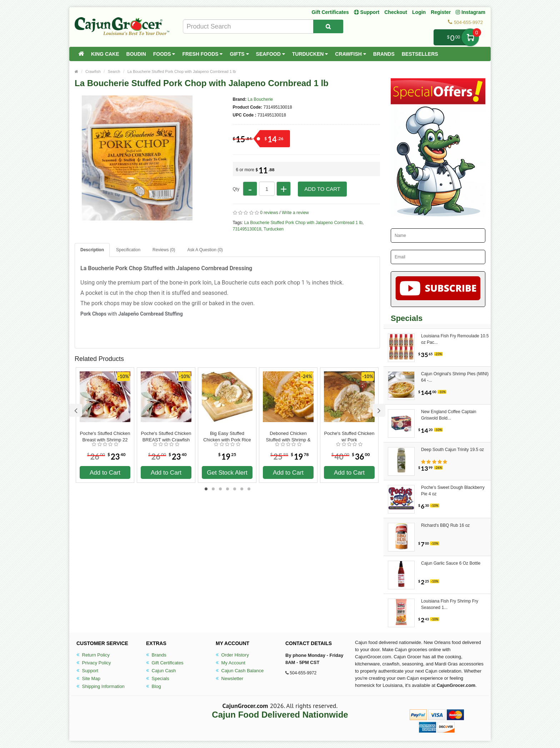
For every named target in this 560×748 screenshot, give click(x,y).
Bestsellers (420, 54)
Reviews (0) (164, 250)
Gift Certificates (330, 12)
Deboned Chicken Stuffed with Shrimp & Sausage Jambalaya (288, 437)
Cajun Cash (161, 671)
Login (419, 12)
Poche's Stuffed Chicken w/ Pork (349, 437)
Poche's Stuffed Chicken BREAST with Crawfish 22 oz (166, 437)
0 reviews (269, 213)
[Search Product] (328, 26)
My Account (231, 663)
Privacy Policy (94, 663)
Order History (232, 655)
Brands (384, 54)
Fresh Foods (202, 54)
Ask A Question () (205, 250)
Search (114, 71)
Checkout (396, 12)
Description (92, 250)
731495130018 (247, 229)
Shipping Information (101, 686)
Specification (128, 250)
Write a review (295, 213)
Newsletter (229, 678)
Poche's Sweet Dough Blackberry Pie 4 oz (453, 491)
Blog (154, 686)
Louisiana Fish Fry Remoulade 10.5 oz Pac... (455, 339)
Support (87, 671)
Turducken (310, 54)
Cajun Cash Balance (240, 671)
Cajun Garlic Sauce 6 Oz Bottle (451, 563)
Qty (236, 189)
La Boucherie (261, 99)
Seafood (271, 54)
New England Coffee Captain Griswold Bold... (449, 415)
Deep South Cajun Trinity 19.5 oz (452, 450)
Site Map (88, 678)
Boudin (136, 54)
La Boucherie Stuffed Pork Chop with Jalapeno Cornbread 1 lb (182, 71)
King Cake (105, 54)
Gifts (239, 54)
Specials (158, 678)
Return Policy (93, 655)
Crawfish (351, 54)
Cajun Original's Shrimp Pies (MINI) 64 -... (455, 377)
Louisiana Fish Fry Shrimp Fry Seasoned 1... (450, 604)
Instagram (471, 12)
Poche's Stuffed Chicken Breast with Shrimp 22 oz (105, 437)
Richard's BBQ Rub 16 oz (445, 525)
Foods (164, 54)
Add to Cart (322, 189)
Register (441, 12)
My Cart (470, 37)
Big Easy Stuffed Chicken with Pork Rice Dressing (227, 437)
